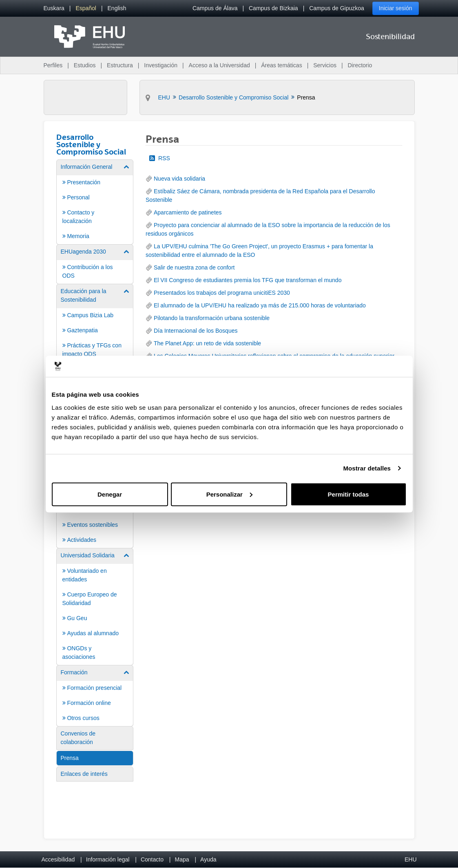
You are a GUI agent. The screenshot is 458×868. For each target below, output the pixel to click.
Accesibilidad (58, 859)
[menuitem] (54, 8)
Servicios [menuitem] (325, 65)
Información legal (108, 859)
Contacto (152, 859)
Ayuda (208, 859)
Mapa (182, 859)
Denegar (110, 494)
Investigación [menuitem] (161, 65)
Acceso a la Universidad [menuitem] (219, 65)
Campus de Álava (215, 8)
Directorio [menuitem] (360, 65)
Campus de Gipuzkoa (337, 8)
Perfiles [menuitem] (53, 65)
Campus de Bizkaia (273, 8)
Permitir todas (348, 494)
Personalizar (229, 494)
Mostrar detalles (367, 468)
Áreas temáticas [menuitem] (281, 65)
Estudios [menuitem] (85, 65)
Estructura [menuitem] (120, 65)
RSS (160, 158)
